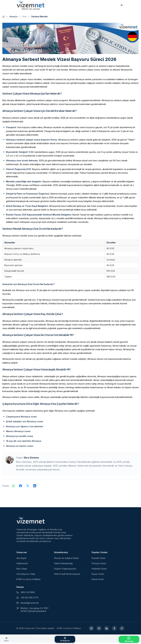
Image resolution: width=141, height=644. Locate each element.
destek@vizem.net (28, 604)
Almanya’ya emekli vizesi (20, 438)
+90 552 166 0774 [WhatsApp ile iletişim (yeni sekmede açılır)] (27, 599)
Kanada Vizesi (99, 559)
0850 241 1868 (26, 594)
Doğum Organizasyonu (65, 570)
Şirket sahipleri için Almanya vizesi (25, 423)
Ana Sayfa (21, 559)
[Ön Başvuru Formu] (65, 639)
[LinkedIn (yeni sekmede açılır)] (107, 630)
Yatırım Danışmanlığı (63, 565)
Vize (24, 18)
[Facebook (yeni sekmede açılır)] (114, 630)
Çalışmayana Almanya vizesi (21, 418)
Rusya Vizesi (98, 575)
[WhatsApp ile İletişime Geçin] (129, 639)
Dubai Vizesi (98, 581)
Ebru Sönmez (31, 459)
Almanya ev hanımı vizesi (20, 447)
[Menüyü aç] (6, 639)
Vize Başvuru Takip (26, 575)
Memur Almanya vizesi (18, 433)
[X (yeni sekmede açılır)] (122, 630)
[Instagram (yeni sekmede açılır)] (91, 630)
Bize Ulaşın (22, 570)
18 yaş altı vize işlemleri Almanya (24, 442)
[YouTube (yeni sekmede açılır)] (99, 630)
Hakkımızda (22, 565)
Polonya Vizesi (99, 565)
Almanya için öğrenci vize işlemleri (25, 428)
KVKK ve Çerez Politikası (28, 581)
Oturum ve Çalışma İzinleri (66, 559)
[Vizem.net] (31, 521)
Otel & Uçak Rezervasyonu (67, 575)
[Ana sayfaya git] (4, 18)
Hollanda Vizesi (99, 570)
